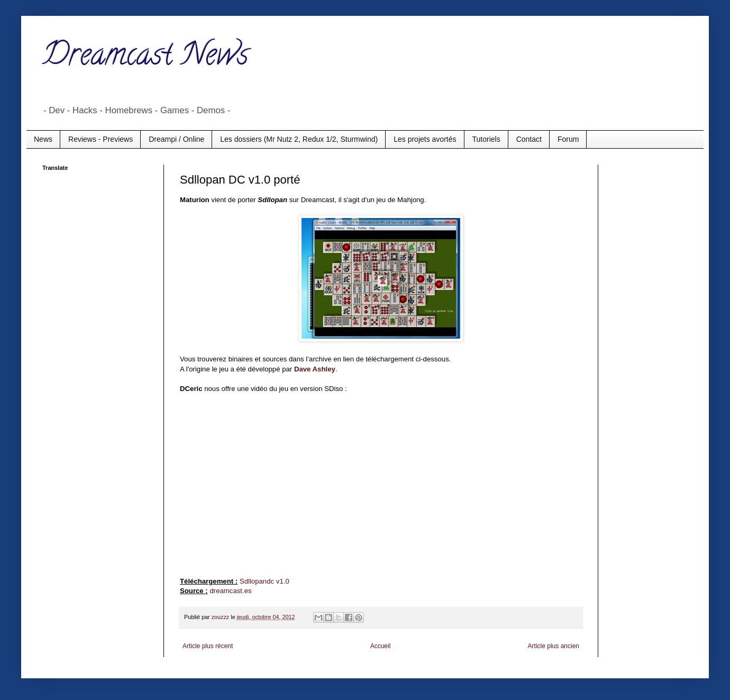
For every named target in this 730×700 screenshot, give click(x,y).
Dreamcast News (145, 58)
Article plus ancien (554, 646)
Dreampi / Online (176, 139)
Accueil (381, 646)
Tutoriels (486, 139)
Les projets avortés (425, 139)
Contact (529, 139)
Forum (568, 139)
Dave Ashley (315, 369)
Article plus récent (208, 646)
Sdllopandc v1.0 (264, 581)
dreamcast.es (230, 591)
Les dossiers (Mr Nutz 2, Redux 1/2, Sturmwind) (299, 139)
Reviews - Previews (101, 139)
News (43, 139)
